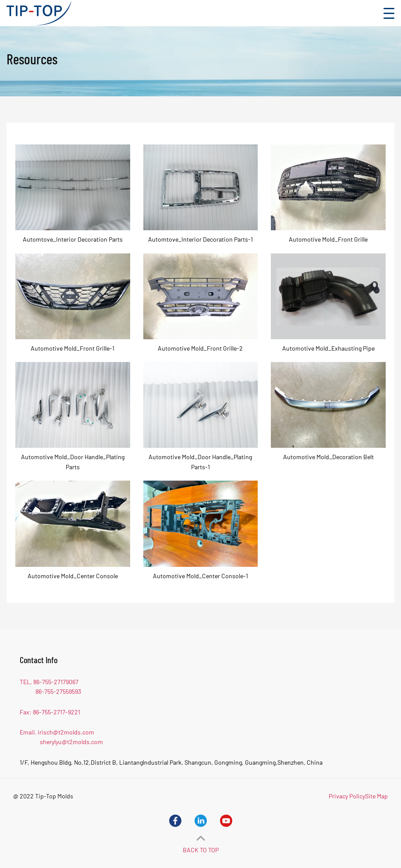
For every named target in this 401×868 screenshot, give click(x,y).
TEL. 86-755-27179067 (49, 682)
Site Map (376, 796)
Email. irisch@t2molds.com (57, 732)
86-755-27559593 (58, 691)
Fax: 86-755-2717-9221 (50, 712)
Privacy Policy (347, 796)
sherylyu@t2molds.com (71, 742)
